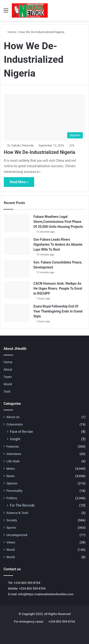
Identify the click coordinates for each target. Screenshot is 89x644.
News (10, 476)
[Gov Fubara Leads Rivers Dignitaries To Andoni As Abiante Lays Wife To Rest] (17, 246)
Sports (11, 527)
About (8, 369)
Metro (11, 468)
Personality (14, 491)
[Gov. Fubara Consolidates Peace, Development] (17, 269)
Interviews (14, 454)
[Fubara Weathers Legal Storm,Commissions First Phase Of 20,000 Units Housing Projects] (17, 223)
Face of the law (21, 432)
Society (12, 520)
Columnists (15, 424)
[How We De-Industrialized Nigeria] (44, 118)
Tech (7, 391)
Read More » (19, 182)
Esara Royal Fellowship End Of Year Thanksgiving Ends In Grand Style (58, 311)
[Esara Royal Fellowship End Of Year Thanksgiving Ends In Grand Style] (17, 313)
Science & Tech (17, 513)
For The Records (22, 505)
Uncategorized (17, 535)
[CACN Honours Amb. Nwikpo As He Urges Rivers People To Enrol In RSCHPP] (17, 290)
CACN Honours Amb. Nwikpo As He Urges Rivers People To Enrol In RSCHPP (58, 288)
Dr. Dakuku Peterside (21, 146)
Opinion (12, 483)
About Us (13, 417)
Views (11, 542)
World (8, 384)
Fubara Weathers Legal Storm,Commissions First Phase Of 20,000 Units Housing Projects (58, 222)
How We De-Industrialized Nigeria (40, 152)
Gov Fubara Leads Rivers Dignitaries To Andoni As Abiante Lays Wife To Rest (58, 244)
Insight (15, 439)
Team (8, 377)
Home (10, 32)
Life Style (13, 461)
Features (13, 446)
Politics (12, 498)
